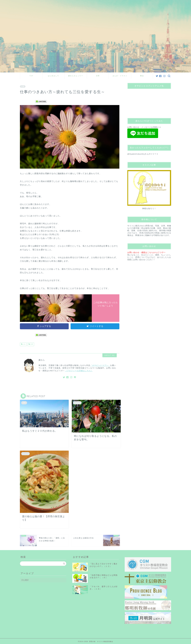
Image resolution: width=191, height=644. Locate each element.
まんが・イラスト (120, 76)
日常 (98, 76)
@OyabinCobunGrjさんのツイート (143, 154)
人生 (24, 344)
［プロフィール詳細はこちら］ (79, 371)
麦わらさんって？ (76, 76)
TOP (31, 76)
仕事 (23, 86)
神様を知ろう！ (149, 209)
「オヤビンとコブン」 (100, 365)
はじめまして (53, 76)
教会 (142, 76)
